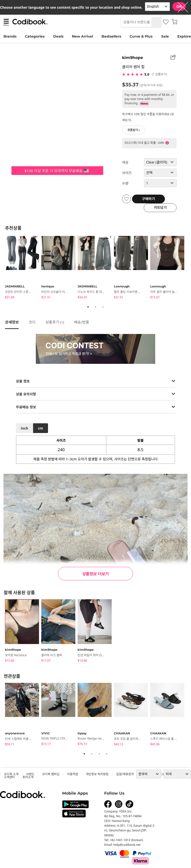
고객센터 (9, 777)
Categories (35, 36)
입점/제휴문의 (125, 774)
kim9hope (133, 58)
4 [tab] (107, 754)
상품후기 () (55, 322)
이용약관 (73, 774)
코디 (32, 322)
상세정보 (12, 322)
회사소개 (28, 777)
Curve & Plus (141, 36)
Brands (10, 36)
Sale (165, 36)
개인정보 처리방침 (97, 774)
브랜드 (30, 774)
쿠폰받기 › (134, 130)
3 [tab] (103, 307)
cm (40, 428)
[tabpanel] (23, 268)
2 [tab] (95, 307)
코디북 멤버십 (51, 774)
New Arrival (82, 36)
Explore (184, 36)
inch (25, 428)
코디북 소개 (11, 774)
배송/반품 (82, 322)
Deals (58, 36)
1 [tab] (88, 307)
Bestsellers (111, 36)
